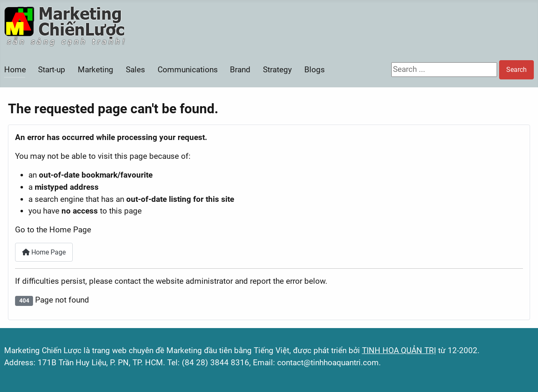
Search (516, 70)
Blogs (315, 70)
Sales (135, 70)
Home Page (44, 252)
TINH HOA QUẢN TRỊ (399, 350)
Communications (188, 70)
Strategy (277, 70)
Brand (240, 70)
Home (15, 70)
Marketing (96, 70)
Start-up (52, 70)
